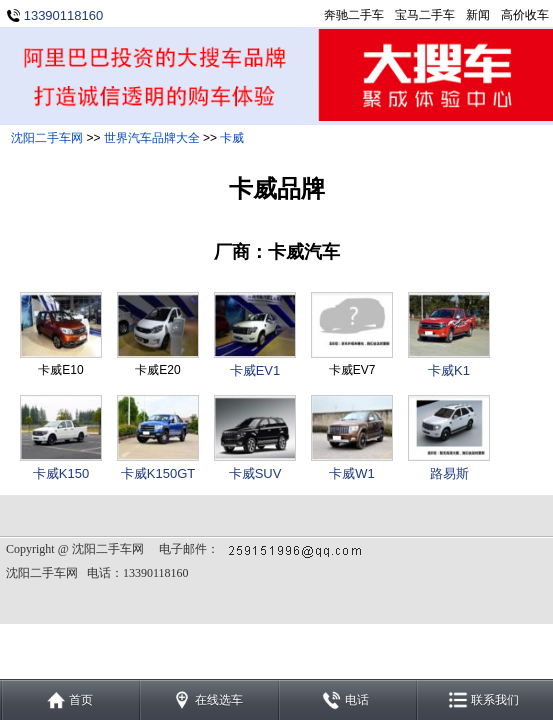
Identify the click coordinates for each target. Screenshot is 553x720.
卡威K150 (61, 473)
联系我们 (495, 700)
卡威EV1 (255, 370)
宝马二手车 (425, 15)
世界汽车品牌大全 (152, 138)
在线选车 (219, 700)
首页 (81, 700)
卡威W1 (352, 473)
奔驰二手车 (354, 15)
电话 (357, 700)
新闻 (478, 15)
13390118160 (64, 15)
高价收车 (525, 15)
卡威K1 (449, 370)
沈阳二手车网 (47, 138)
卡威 (232, 138)
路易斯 (449, 473)
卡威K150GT (158, 473)
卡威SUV (255, 473)
